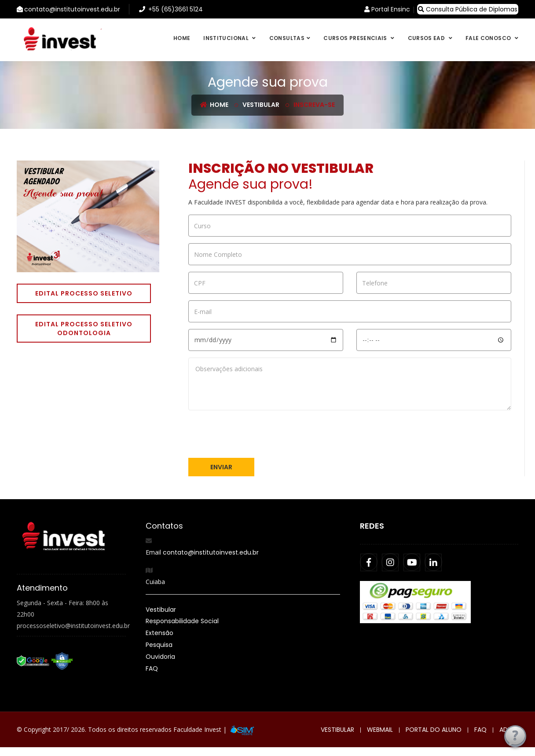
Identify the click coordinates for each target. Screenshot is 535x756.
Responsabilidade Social (182, 621)
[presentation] (255, 434)
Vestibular (261, 105)
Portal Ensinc (387, 9)
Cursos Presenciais (356, 38)
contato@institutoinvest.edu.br (211, 552)
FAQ (152, 668)
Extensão (159, 633)
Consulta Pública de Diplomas (468, 9)
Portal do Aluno (434, 730)
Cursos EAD (427, 38)
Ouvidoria (160, 657)
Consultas (287, 38)
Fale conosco (489, 38)
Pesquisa (159, 645)
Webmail (380, 730)
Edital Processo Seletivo (84, 293)
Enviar (221, 467)
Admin (509, 730)
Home (182, 38)
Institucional (227, 38)
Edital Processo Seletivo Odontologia (84, 329)
